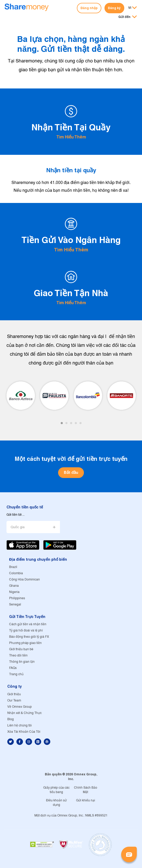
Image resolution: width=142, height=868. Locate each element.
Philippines (17, 598)
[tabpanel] (21, 396)
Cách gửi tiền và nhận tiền (28, 624)
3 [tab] (71, 423)
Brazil (13, 567)
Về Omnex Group (20, 707)
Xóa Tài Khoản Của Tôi (24, 732)
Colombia (16, 573)
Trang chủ (16, 674)
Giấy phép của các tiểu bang (56, 790)
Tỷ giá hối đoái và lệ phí (26, 631)
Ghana (14, 586)
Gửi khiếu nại (86, 800)
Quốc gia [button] (18, 527)
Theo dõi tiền (18, 656)
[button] (128, 17)
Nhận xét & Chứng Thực (24, 713)
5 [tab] (81, 423)
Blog (11, 719)
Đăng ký (114, 8)
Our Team (14, 701)
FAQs (13, 668)
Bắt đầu (71, 472)
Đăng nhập (89, 8)
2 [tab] (66, 423)
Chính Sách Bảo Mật (86, 790)
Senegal (15, 605)
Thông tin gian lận (22, 662)
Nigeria (14, 592)
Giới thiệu (14, 694)
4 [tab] (76, 423)
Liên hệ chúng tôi (20, 726)
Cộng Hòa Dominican (24, 580)
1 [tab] (62, 423)
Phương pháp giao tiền (25, 643)
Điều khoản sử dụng (57, 803)
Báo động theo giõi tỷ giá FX (29, 637)
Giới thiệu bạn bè (21, 649)
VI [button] (130, 8)
